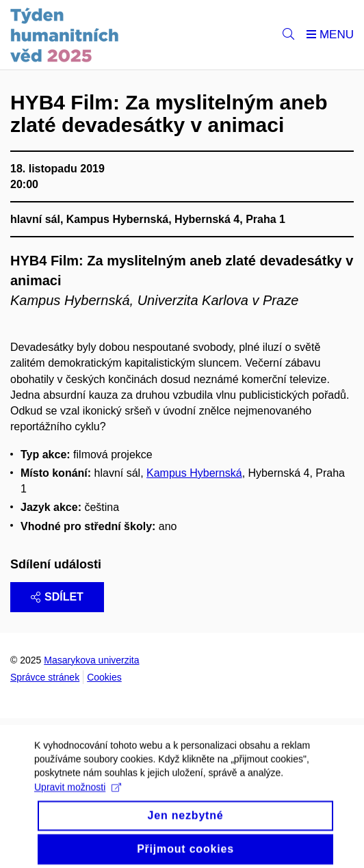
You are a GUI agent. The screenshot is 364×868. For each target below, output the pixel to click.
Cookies (104, 677)
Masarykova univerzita (91, 660)
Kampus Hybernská (194, 473)
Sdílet (57, 597)
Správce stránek (45, 677)
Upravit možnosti (78, 793)
